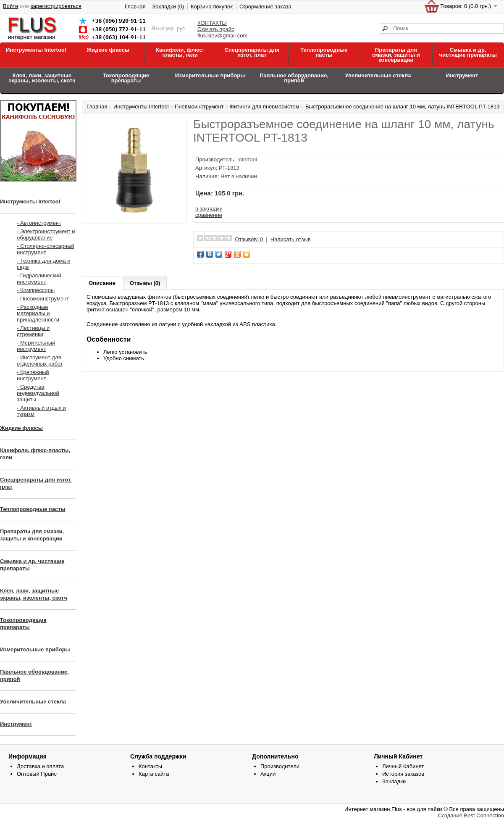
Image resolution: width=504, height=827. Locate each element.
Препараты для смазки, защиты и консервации (396, 55)
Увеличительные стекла (378, 75)
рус (181, 28)
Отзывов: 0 (249, 239)
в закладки (209, 209)
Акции (268, 774)
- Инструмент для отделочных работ (40, 361)
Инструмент (462, 75)
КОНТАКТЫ (212, 23)
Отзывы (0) (145, 283)
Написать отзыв (291, 239)
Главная (135, 7)
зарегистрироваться (56, 6)
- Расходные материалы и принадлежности (38, 313)
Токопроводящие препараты (126, 78)
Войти (10, 6)
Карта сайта (154, 774)
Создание (450, 815)
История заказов (403, 774)
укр (169, 28)
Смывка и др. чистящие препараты (468, 52)
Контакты (150, 766)
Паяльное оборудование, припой (294, 78)
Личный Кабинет (403, 766)
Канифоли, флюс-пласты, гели (180, 52)
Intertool (247, 159)
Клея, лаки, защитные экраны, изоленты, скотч (42, 78)
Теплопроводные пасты (324, 52)
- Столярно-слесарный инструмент (46, 249)
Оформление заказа (265, 7)
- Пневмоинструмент (43, 299)
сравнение (209, 215)
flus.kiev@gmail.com (222, 36)
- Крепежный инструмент (33, 375)
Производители (280, 766)
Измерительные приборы (210, 75)
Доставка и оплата (40, 766)
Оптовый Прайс (37, 774)
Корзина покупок (212, 7)
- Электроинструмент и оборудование (46, 234)
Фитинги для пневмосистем (265, 107)
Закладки (394, 781)
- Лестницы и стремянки (33, 331)
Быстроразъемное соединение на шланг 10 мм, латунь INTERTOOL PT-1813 (403, 107)
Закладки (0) (168, 7)
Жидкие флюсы (108, 50)
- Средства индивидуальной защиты (38, 393)
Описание (102, 283)
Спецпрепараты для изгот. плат (252, 52)
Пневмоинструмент (199, 107)
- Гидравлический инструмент (39, 279)
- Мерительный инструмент (36, 346)
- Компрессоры (36, 290)
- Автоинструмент (39, 223)
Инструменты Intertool (36, 50)
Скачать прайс (216, 29)
